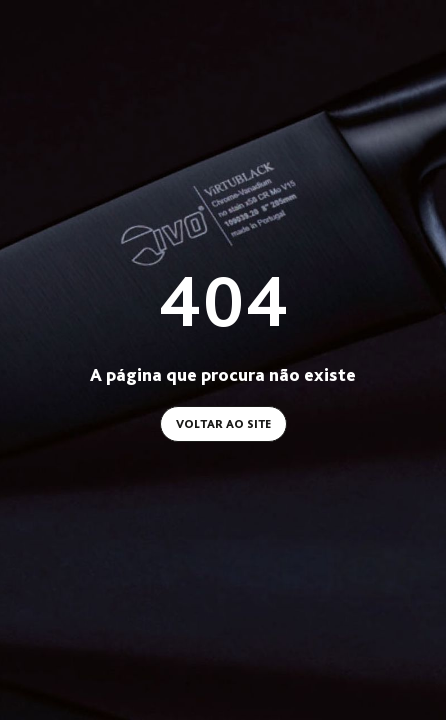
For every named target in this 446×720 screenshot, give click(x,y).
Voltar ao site (223, 424)
